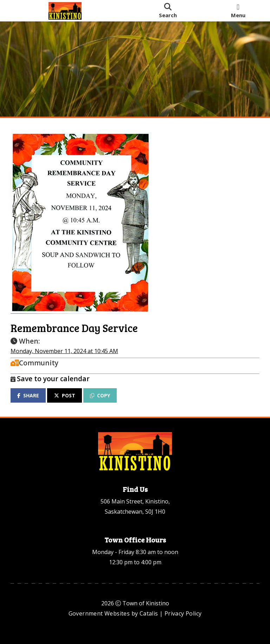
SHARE (28, 395)
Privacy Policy (183, 613)
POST (65, 395)
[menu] (238, 11)
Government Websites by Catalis (113, 613)
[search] (168, 11)
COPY (100, 395)
